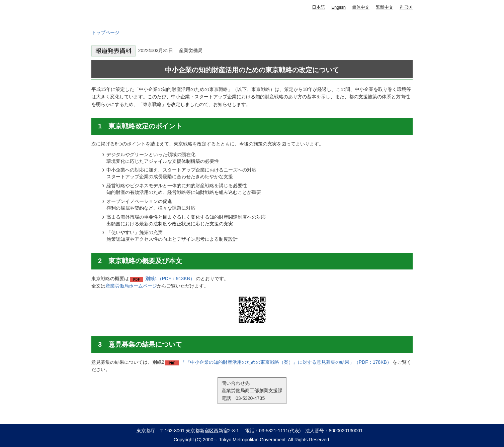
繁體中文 (385, 7)
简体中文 (361, 7)
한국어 (406, 7)
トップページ (105, 32)
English (339, 7)
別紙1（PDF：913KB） (170, 278)
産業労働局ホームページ (131, 286)
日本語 (318, 7)
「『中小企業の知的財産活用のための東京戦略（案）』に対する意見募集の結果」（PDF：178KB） (286, 362)
